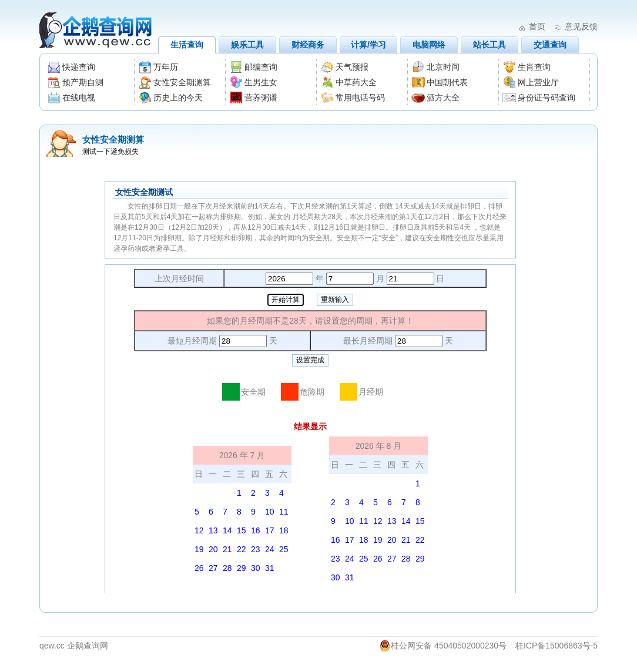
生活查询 (187, 45)
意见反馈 (581, 26)
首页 (537, 26)
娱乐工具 (247, 45)
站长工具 (490, 45)
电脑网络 (429, 45)
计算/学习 (368, 45)
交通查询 (550, 45)
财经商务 (308, 45)
